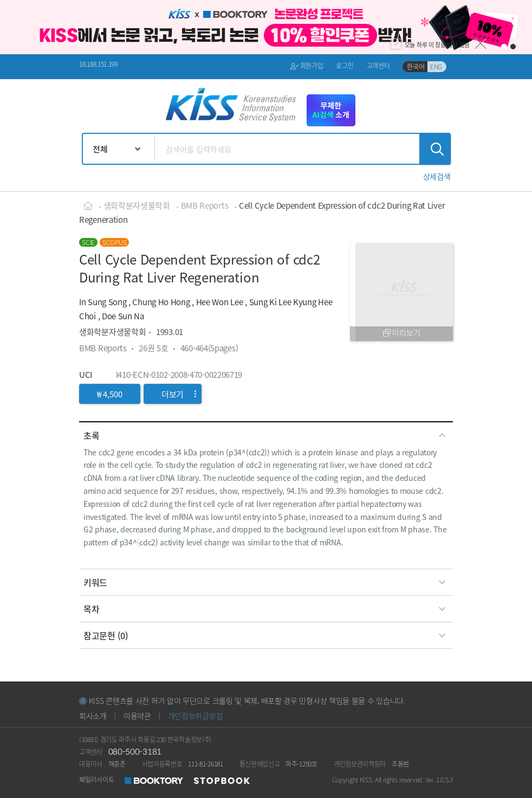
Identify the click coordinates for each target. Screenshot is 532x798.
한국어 (416, 66)
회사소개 (93, 716)
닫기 (481, 43)
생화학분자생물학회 (137, 205)
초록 (266, 435)
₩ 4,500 (110, 394)
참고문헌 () (266, 635)
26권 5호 (153, 348)
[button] (437, 176)
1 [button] (504, 47)
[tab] (266, 435)
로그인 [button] (345, 66)
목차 (266, 609)
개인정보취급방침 (196, 716)
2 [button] (513, 47)
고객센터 (378, 66)
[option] (266, 27)
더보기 (179, 394)
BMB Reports (205, 205)
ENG (436, 66)
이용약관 (137, 716)
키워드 (266, 582)
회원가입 (307, 66)
